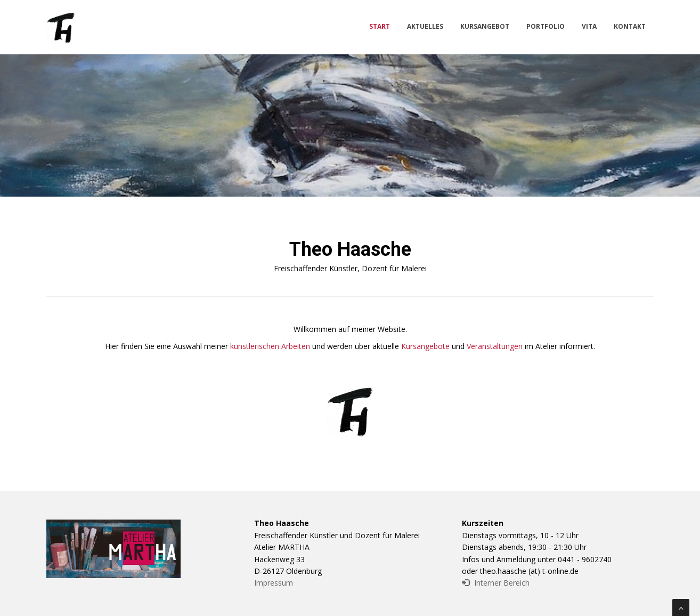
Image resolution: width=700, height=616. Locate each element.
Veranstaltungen (495, 346)
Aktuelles (425, 26)
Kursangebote (425, 346)
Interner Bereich (496, 583)
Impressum (274, 583)
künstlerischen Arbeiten (270, 346)
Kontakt (630, 26)
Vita (589, 26)
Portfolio (546, 26)
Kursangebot (485, 26)
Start (380, 26)
